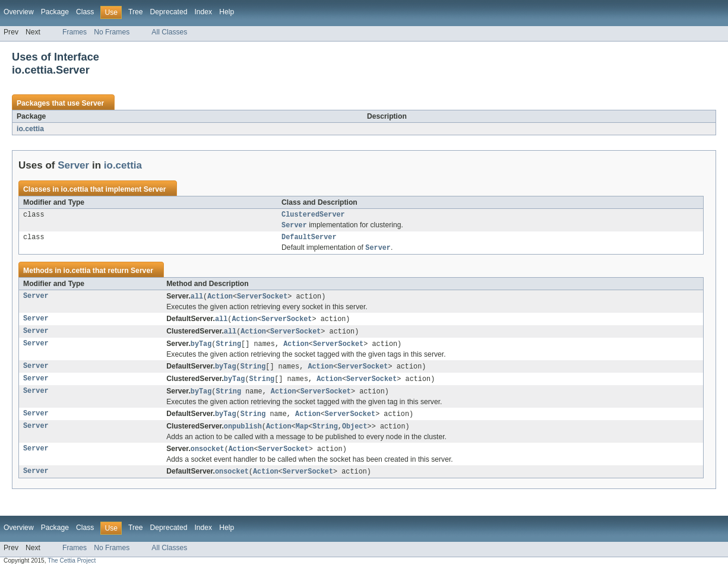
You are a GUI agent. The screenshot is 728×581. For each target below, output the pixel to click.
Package (55, 12)
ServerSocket (262, 300)
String (228, 350)
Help (227, 12)
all (197, 300)
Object (355, 435)
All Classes (169, 32)
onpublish (243, 435)
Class (85, 12)
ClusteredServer (313, 215)
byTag (201, 350)
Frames (75, 32)
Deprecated (169, 12)
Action (220, 300)
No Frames (112, 32)
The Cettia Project (72, 571)
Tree (136, 12)
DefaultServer (309, 240)
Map (302, 435)
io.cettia (30, 129)
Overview (19, 12)
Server (93, 103)
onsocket (208, 458)
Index (203, 12)
